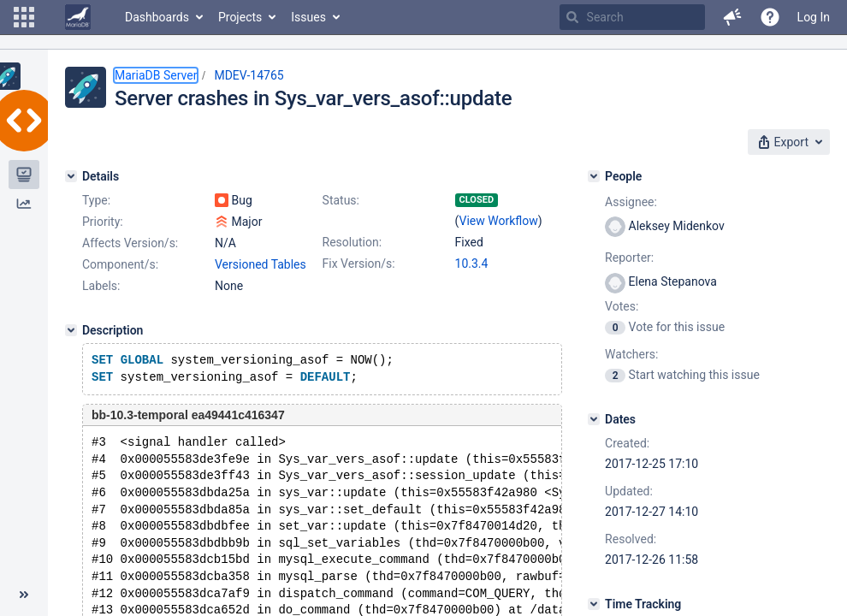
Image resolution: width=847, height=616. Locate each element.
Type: (96, 200)
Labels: (101, 286)
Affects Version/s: (130, 243)
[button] (24, 17)
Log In (814, 17)
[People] (594, 176)
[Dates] (594, 419)
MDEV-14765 (249, 75)
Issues (308, 17)
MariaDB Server (156, 75)
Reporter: (629, 258)
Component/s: (120, 264)
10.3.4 (472, 264)
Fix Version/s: (359, 264)
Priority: (103, 222)
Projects (240, 17)
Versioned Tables (261, 264)
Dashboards (157, 17)
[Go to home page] (78, 17)
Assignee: (631, 202)
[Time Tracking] (594, 604)
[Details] (71, 176)
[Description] (71, 330)
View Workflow (499, 221)
